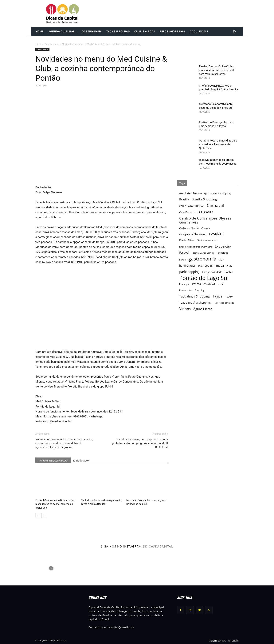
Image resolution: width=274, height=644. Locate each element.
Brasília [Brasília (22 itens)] (184, 199)
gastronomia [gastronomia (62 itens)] (202, 259)
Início (38, 44)
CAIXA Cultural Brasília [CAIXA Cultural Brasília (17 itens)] (192, 206)
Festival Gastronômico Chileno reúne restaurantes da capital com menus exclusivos (55, 504)
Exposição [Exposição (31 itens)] (223, 246)
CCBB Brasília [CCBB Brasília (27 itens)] (203, 212)
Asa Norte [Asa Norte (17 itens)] (185, 193)
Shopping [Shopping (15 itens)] (200, 290)
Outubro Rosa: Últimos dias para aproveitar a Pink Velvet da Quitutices (218, 144)
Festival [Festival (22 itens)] (184, 252)
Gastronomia (51, 44)
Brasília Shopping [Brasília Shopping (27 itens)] (204, 199)
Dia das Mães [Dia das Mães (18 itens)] (187, 240)
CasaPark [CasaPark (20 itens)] (185, 212)
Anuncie (233, 640)
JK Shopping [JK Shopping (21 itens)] (206, 266)
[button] (234, 32)
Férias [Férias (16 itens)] (182, 260)
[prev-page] (38, 515)
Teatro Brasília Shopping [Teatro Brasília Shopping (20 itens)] (195, 303)
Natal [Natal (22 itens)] (230, 265)
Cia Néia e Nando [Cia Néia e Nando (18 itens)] (189, 228)
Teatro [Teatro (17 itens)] (229, 297)
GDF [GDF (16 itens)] (221, 260)
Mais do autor (81, 461)
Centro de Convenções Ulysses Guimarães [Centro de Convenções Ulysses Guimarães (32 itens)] (205, 220)
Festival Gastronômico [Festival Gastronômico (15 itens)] (203, 253)
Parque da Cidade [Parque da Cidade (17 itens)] (212, 272)
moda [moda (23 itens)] (220, 266)
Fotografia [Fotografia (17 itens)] (222, 253)
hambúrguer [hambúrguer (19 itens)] (187, 266)
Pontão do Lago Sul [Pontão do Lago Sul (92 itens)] (204, 278)
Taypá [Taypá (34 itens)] (217, 296)
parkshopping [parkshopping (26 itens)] (189, 272)
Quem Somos (217, 640)
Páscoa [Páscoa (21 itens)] (197, 284)
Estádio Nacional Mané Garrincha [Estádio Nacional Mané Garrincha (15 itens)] (196, 247)
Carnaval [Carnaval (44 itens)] (215, 205)
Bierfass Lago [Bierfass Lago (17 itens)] (201, 193)
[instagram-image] (17, 568)
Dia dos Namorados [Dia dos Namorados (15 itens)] (207, 240)
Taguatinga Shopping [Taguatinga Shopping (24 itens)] (194, 296)
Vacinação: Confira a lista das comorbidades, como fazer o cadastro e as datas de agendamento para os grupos (64, 443)
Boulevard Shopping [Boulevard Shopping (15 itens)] (221, 193)
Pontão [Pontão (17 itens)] (229, 272)
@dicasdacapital (158, 546)
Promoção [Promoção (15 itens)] (184, 284)
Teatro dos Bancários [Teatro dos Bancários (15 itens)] (224, 303)
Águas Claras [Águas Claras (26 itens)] (203, 309)
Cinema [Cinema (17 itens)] (206, 228)
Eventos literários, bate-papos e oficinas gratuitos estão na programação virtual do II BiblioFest (140, 443)
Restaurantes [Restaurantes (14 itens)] (186, 290)
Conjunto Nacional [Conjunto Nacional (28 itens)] (193, 234)
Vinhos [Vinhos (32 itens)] (185, 309)
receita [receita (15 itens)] (221, 284)
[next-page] (44, 515)
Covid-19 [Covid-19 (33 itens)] (216, 234)
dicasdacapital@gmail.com (117, 627)
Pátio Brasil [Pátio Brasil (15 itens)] (209, 284)
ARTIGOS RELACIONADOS (53, 461)
